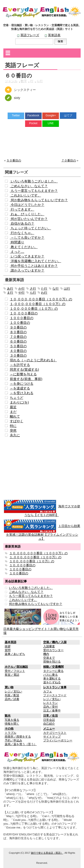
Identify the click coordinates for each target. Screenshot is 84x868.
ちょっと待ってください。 (30, 228)
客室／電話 (12, 675)
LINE (51, 123)
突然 (13, 430)
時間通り (17, 242)
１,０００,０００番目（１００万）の (38, 304)
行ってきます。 (22, 209)
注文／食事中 (52, 711)
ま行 (10, 293)
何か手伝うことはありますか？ (34, 266)
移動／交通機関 (53, 667)
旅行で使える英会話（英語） (47, 853)
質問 (8, 650)
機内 (46, 654)
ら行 (40, 81)
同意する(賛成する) (24, 369)
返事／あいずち (15, 654)
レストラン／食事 (55, 687)
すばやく (17, 421)
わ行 (44, 293)
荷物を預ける (52, 662)
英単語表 (54, 35)
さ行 (33, 289)
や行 (22, 293)
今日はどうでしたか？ (27, 205)
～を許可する (20, 365)
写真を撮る (12, 720)
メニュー (49, 729)
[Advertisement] (42, 144)
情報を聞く (12, 724)
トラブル (11, 733)
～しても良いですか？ (27, 237)
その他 (9, 729)
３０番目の (18, 355)
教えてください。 (24, 247)
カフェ (48, 692)
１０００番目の (22, 318)
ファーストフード (55, 695)
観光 (8, 716)
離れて (15, 416)
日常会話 (49, 720)
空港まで (49, 658)
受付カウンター (53, 650)
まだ (13, 412)
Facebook (33, 115)
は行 (67, 289)
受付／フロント (15, 671)
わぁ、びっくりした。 (27, 214)
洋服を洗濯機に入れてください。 (36, 261)
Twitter (16, 115)
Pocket (33, 123)
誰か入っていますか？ (27, 270)
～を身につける (22, 384)
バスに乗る (51, 675)
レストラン (51, 703)
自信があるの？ (22, 223)
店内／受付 (51, 707)
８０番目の (18, 332)
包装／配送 (12, 695)
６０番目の (18, 341)
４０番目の (18, 351)
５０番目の (14, 161)
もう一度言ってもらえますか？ (34, 191)
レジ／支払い (13, 692)
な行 (56, 289)
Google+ (51, 115)
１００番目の (20, 323)
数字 (24, 81)
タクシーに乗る (53, 671)
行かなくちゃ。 (22, 233)
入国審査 (49, 646)
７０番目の (69, 161)
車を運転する (52, 679)
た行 (44, 289)
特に (13, 426)
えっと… (17, 252)
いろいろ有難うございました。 (34, 181)
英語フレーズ (30, 35)
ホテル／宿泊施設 (16, 667)
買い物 (9, 687)
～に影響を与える (23, 374)
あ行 (10, 289)
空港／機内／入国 (55, 642)
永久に (15, 435)
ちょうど (17, 398)
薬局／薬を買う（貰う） (21, 744)
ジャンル (11, 81)
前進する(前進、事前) (26, 379)
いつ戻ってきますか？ (27, 256)
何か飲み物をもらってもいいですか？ (39, 200)
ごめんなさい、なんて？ (29, 186)
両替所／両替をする (18, 737)
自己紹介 (49, 724)
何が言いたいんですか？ (29, 219)
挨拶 (8, 646)
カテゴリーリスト (55, 733)
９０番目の (18, 327)
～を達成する (20, 388)
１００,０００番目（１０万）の (34, 309)
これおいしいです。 (25, 195)
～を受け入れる (22, 393)
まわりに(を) (19, 402)
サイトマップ (52, 737)
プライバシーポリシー (58, 740)
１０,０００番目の (24, 313)
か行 (22, 289)
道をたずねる (52, 682)
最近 (13, 407)
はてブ (68, 115)
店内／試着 (12, 699)
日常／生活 (51, 716)
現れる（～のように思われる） (33, 360)
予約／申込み (13, 740)
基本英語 (11, 642)
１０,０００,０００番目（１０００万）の (41, 299)
